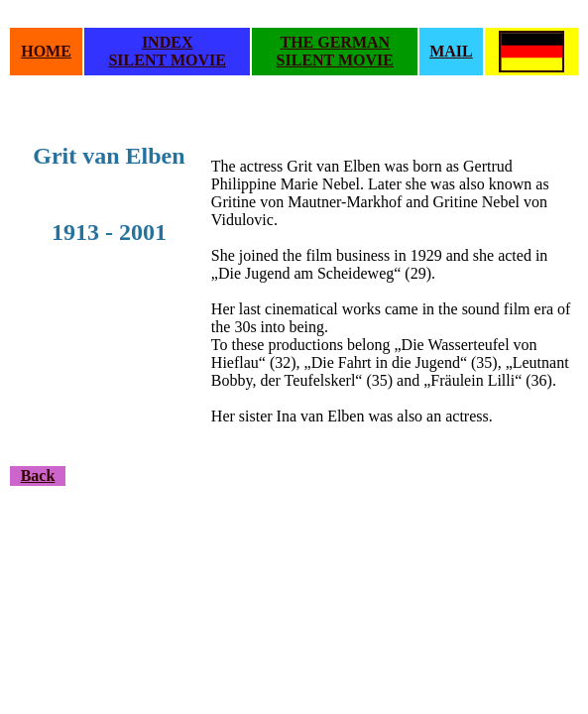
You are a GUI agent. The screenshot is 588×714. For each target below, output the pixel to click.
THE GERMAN (335, 42)
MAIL (451, 51)
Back (38, 476)
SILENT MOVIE (167, 60)
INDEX (168, 42)
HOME (46, 51)
